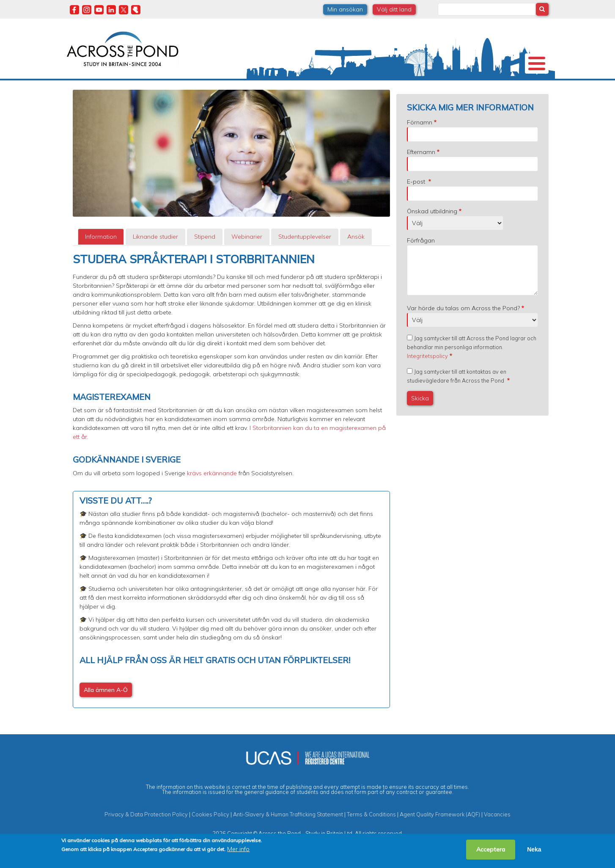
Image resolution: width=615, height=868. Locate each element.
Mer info (238, 849)
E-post (417, 204)
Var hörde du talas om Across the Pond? (463, 331)
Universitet (135, 91)
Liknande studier (155, 259)
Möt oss (425, 91)
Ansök (356, 259)
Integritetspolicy (427, 379)
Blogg (472, 91)
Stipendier (269, 91)
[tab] (101, 260)
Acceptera (491, 849)
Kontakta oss (514, 91)
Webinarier (247, 259)
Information (101, 259)
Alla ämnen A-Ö (106, 713)
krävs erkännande (212, 496)
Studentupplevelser (372, 91)
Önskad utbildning (432, 234)
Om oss (82, 91)
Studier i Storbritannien (190, 91)
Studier (314, 91)
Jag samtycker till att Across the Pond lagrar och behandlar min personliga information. (472, 370)
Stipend (205, 259)
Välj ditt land (394, 9)
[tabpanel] (231, 503)
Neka (534, 849)
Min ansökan (345, 9)
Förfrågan (421, 263)
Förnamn (420, 145)
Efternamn (421, 175)
